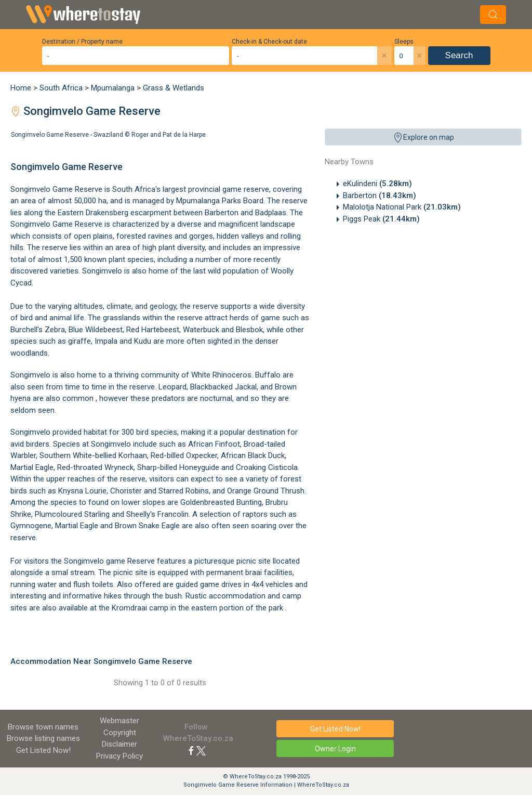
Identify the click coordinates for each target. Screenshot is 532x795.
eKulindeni (377, 184)
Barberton (380, 196)
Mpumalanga (113, 88)
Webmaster (119, 721)
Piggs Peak (381, 219)
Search (459, 55)
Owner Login (335, 749)
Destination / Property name (82, 42)
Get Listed (43, 750)
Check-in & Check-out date (269, 42)
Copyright (120, 733)
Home (21, 88)
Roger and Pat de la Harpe (169, 135)
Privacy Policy (119, 756)
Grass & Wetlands (174, 88)
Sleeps (404, 42)
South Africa (61, 88)
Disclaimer (119, 744)
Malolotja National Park (402, 207)
